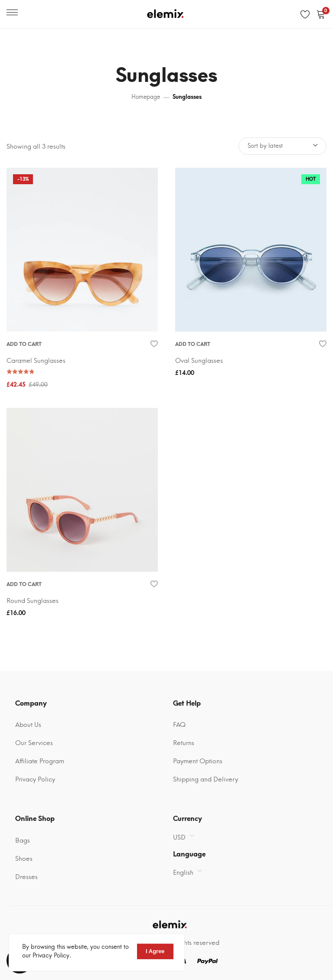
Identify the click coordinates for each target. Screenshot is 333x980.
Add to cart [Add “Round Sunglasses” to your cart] (24, 584)
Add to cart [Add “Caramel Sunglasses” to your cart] (24, 344)
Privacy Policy (35, 779)
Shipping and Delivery (206, 779)
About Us (28, 725)
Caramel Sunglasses (36, 361)
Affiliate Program (40, 761)
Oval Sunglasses (199, 361)
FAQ (179, 725)
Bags (23, 840)
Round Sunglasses (33, 601)
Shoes (24, 859)
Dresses (26, 877)
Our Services (34, 743)
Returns (184, 743)
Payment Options (198, 761)
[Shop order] (282, 146)
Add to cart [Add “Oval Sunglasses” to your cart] (193, 344)
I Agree (155, 951)
